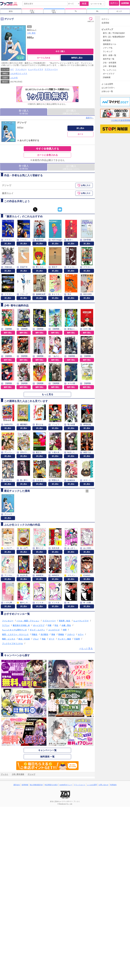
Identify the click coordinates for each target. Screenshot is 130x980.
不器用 (77, 639)
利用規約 (113, 785)
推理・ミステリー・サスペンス (15, 634)
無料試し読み (77, 58)
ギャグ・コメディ (37, 630)
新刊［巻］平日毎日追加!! (114, 33)
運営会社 (17, 785)
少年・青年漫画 (110, 66)
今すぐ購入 (60, 51)
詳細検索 (107, 77)
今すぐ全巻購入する (47, 149)
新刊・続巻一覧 (110, 55)
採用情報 (25, 785)
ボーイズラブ (39, 625)
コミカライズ (54, 630)
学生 (56, 625)
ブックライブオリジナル (12, 643)
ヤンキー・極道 (64, 639)
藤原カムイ (32, 30)
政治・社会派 (24, 639)
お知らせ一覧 (107, 91)
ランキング (108, 51)
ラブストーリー (51, 69)
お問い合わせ (103, 785)
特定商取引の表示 (51, 785)
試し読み (80, 128)
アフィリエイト (80, 785)
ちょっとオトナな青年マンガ (14, 630)
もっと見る (47, 394)
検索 (84, 4)
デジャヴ (22, 123)
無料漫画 (107, 40)
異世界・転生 (65, 621)
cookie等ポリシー (66, 785)
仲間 (65, 630)
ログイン (114, 3)
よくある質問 (107, 84)
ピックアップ (107, 29)
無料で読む (8, 333)
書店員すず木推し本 (21, 625)
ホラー (81, 634)
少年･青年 (31, 33)
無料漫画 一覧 (47, 757)
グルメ (36, 639)
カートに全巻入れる (47, 155)
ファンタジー (21, 69)
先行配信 (44, 634)
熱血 (44, 639)
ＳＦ (12, 69)
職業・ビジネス (9, 639)
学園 (49, 625)
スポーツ (71, 634)
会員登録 (125, 3)
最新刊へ (90, 118)
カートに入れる (44, 58)
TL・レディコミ (110, 70)
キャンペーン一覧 (47, 750)
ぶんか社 (14, 78)
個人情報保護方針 (36, 785)
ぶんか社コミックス (19, 73)
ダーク (52, 639)
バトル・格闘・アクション (28, 621)
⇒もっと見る (86, 649)
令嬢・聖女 (66, 625)
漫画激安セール (110, 44)
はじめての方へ (108, 88)
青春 (53, 634)
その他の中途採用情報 (121, 120)
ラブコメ (6, 625)
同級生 (35, 634)
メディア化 (108, 48)
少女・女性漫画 (110, 63)
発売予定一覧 (109, 59)
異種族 (61, 634)
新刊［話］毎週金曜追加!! (114, 37)
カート (80, 134)
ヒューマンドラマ (36, 69)
